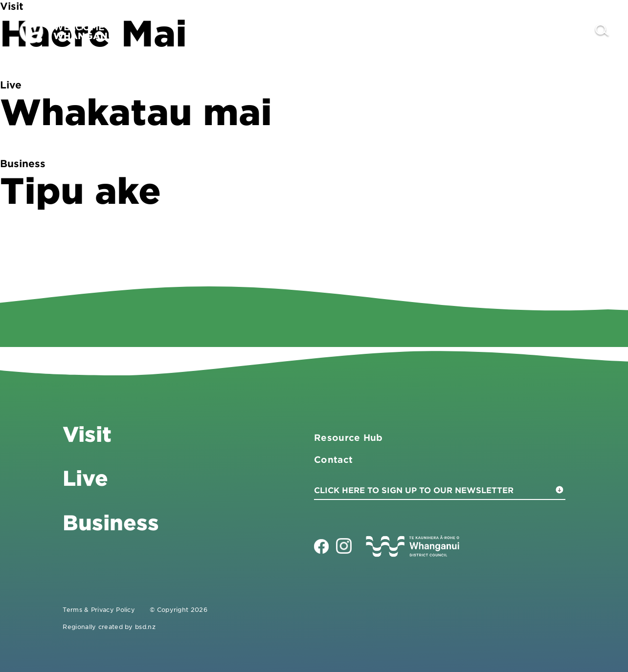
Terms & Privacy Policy (99, 609)
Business (455, 31)
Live (511, 31)
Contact (561, 31)
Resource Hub (348, 437)
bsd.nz (145, 627)
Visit (399, 31)
